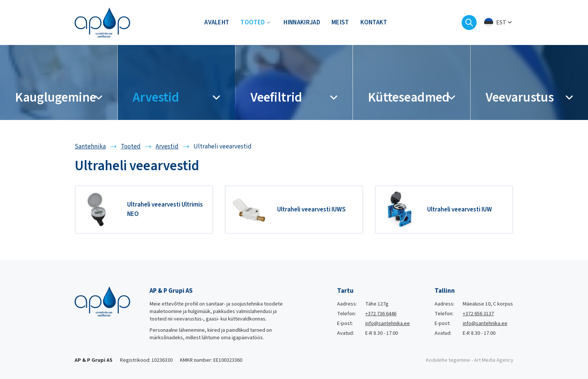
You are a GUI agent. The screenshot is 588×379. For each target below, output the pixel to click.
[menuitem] (499, 23)
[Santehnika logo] (102, 22)
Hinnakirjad (302, 22)
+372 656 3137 (478, 314)
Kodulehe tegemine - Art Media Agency (470, 360)
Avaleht (217, 22)
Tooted (253, 22)
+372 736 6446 (381, 314)
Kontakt (374, 22)
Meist (340, 22)
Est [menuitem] (501, 22)
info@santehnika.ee (388, 324)
